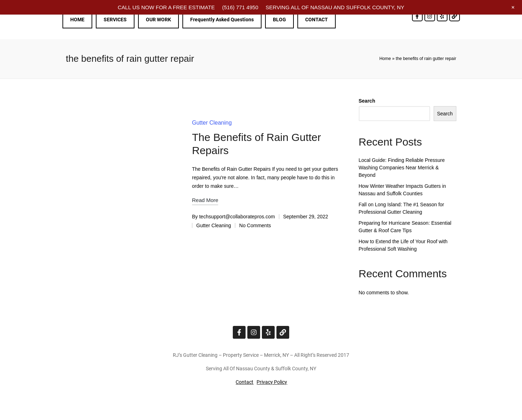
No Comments (255, 225)
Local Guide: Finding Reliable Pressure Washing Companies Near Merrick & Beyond (402, 168)
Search (367, 101)
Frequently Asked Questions (222, 20)
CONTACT (317, 20)
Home (385, 59)
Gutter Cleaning (212, 123)
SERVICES (115, 20)
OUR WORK (158, 20)
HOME (77, 20)
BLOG (279, 20)
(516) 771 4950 (240, 7)
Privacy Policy (272, 382)
